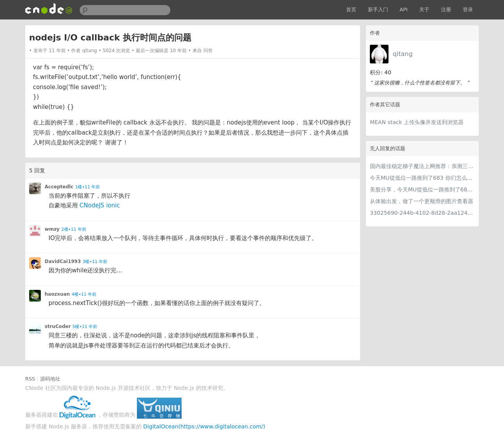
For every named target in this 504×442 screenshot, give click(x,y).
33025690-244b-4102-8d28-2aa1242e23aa (422, 213)
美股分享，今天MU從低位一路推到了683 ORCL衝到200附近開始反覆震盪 (422, 189)
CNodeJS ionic (100, 205)
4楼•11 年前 (84, 294)
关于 (424, 10)
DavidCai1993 (63, 261)
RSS (30, 379)
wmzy (52, 229)
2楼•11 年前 (74, 229)
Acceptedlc (59, 187)
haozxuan (57, 294)
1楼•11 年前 (87, 187)
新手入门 (378, 10)
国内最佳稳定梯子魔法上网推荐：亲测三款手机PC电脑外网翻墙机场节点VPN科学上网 (422, 166)
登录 (468, 10)
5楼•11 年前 (85, 327)
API (404, 10)
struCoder (58, 326)
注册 (446, 10)
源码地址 (50, 379)
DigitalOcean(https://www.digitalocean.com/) (204, 426)
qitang (403, 54)
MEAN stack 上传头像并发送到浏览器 (417, 122)
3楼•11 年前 (95, 262)
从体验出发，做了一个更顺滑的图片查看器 (422, 201)
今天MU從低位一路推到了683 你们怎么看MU (422, 178)
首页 (351, 10)
